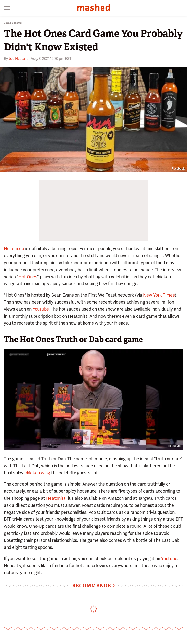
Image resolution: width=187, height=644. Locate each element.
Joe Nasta (17, 59)
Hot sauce (14, 249)
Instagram (174, 446)
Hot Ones (28, 277)
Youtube (169, 558)
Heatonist (56, 498)
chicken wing (37, 473)
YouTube (41, 309)
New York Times (159, 295)
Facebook (178, 169)
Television (13, 23)
